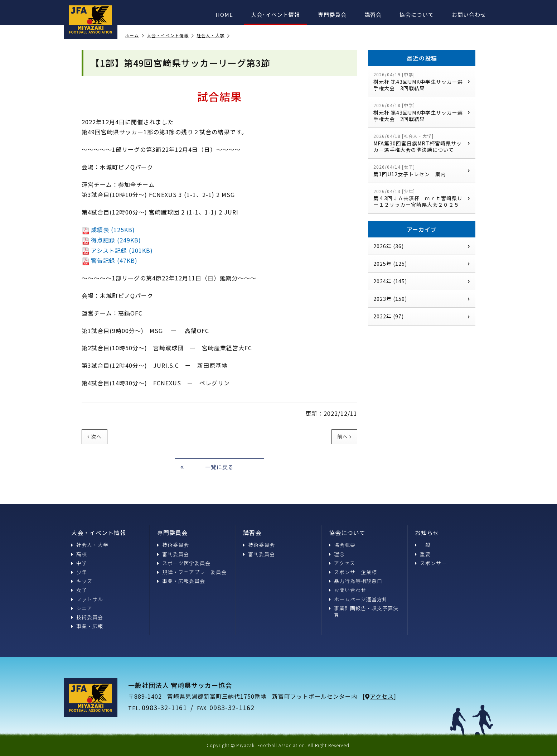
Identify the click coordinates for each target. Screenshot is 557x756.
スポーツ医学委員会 (184, 563)
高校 (79, 554)
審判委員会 (173, 554)
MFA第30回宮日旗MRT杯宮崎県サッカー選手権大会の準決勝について (422, 143)
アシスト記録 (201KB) (117, 250)
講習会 (373, 15)
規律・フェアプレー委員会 (192, 572)
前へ (344, 437)
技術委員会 (87, 617)
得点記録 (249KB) (111, 240)
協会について (417, 15)
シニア (82, 608)
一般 (423, 545)
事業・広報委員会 (181, 581)
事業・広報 (87, 626)
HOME (224, 15)
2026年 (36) (422, 246)
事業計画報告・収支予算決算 (364, 611)
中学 (79, 563)
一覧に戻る (207, 467)
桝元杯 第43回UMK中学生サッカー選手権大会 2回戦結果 (422, 112)
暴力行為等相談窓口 (356, 581)
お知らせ (427, 533)
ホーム (135, 36)
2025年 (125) (422, 264)
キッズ (82, 581)
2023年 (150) (422, 299)
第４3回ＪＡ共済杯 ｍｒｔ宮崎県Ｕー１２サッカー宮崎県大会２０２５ (422, 198)
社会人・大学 (213, 36)
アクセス (342, 563)
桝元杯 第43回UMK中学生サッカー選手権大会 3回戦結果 (422, 81)
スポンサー (431, 563)
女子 (79, 590)
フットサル (87, 599)
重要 (423, 554)
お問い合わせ (469, 15)
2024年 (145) (422, 281)
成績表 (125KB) (108, 230)
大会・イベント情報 (170, 36)
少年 (79, 572)
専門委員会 (332, 15)
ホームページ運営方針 (358, 599)
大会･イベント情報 (275, 15)
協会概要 (342, 545)
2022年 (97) (422, 316)
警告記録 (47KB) (110, 260)
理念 (337, 554)
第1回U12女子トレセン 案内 (422, 171)
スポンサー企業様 (353, 572)
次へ (95, 437)
